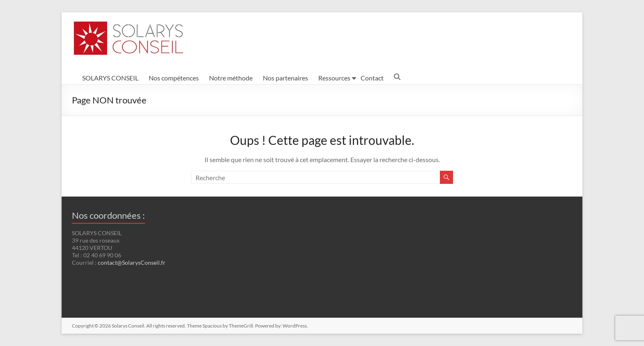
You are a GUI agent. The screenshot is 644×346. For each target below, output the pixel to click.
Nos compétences (174, 78)
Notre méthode (231, 78)
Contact (372, 78)
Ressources (334, 78)
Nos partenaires (285, 78)
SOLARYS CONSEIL (110, 78)
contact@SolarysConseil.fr (132, 262)
